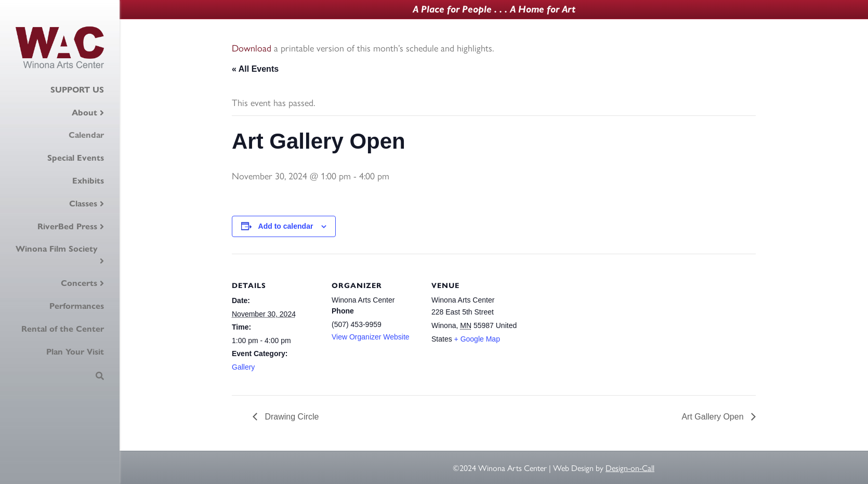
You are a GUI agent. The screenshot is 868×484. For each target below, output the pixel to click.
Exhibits (88, 181)
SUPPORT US (77, 90)
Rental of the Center (63, 329)
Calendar (86, 135)
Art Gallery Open (714, 417)
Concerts (79, 283)
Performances (77, 306)
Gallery (243, 367)
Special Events (76, 158)
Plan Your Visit (75, 352)
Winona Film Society (57, 249)
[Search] (100, 376)
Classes (83, 204)
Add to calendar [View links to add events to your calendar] (286, 226)
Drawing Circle (291, 417)
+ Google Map (477, 339)
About (84, 113)
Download (252, 48)
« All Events (255, 69)
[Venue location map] (586, 325)
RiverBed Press (67, 226)
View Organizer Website (371, 337)
